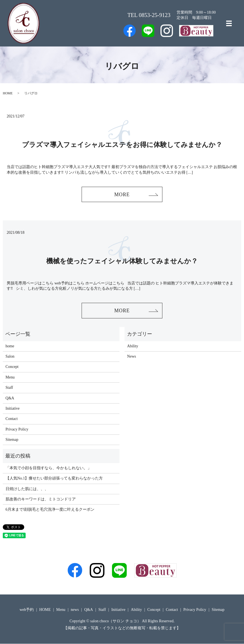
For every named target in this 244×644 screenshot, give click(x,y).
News (131, 357)
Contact (12, 419)
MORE (122, 195)
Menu (10, 378)
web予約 (27, 610)
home (10, 346)
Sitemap (12, 440)
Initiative (13, 409)
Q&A (10, 398)
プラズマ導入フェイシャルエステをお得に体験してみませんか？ (122, 145)
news (75, 610)
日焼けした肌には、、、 (27, 489)
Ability (133, 346)
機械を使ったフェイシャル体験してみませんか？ (122, 261)
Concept (12, 367)
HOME (8, 93)
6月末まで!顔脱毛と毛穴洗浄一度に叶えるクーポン (50, 510)
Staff (9, 388)
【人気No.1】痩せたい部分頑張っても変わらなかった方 (54, 479)
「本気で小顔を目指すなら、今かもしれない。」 (48, 468)
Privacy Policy (17, 430)
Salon (10, 357)
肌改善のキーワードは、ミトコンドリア (41, 499)
